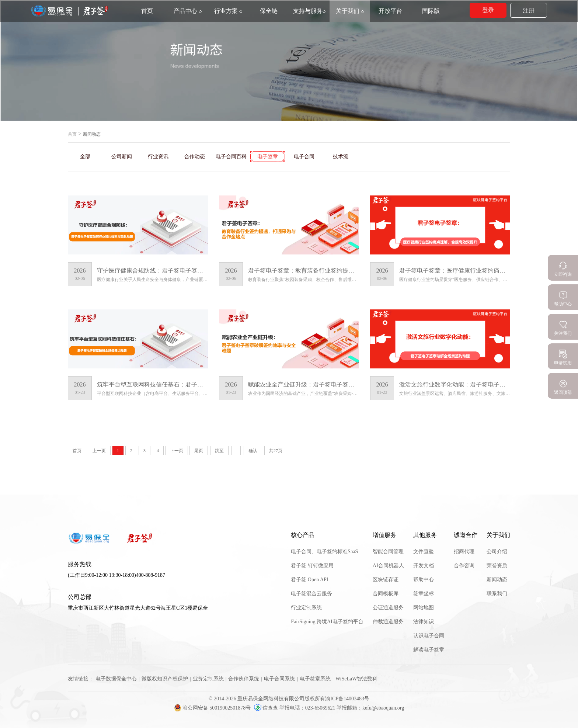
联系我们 (497, 594)
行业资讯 (158, 157)
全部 (85, 157)
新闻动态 (497, 580)
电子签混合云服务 (311, 594)
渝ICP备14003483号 (347, 699)
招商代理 (464, 552)
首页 (72, 134)
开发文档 (424, 566)
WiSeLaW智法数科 (357, 679)
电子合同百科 (231, 157)
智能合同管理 (388, 552)
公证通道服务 (388, 608)
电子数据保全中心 (116, 679)
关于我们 (350, 11)
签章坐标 (424, 594)
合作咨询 (464, 566)
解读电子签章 (429, 650)
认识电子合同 (429, 636)
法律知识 (424, 622)
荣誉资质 (497, 566)
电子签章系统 (315, 679)
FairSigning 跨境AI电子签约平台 (327, 622)
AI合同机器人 (388, 566)
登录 (488, 10)
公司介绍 (497, 552)
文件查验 (424, 552)
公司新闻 (122, 157)
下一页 (177, 451)
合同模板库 (386, 594)
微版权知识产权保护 (165, 679)
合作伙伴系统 (244, 679)
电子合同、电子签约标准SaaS (324, 552)
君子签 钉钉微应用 (312, 566)
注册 (529, 11)
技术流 (341, 157)
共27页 (276, 451)
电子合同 (304, 157)
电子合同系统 (279, 679)
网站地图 (424, 608)
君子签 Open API (309, 580)
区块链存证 (386, 580)
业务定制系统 (208, 679)
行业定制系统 (306, 608)
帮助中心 (424, 580)
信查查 (267, 708)
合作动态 (195, 157)
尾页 (199, 451)
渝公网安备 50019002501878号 (213, 708)
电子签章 (268, 157)
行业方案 (228, 11)
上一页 (99, 451)
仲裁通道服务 (388, 622)
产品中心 (188, 11)
